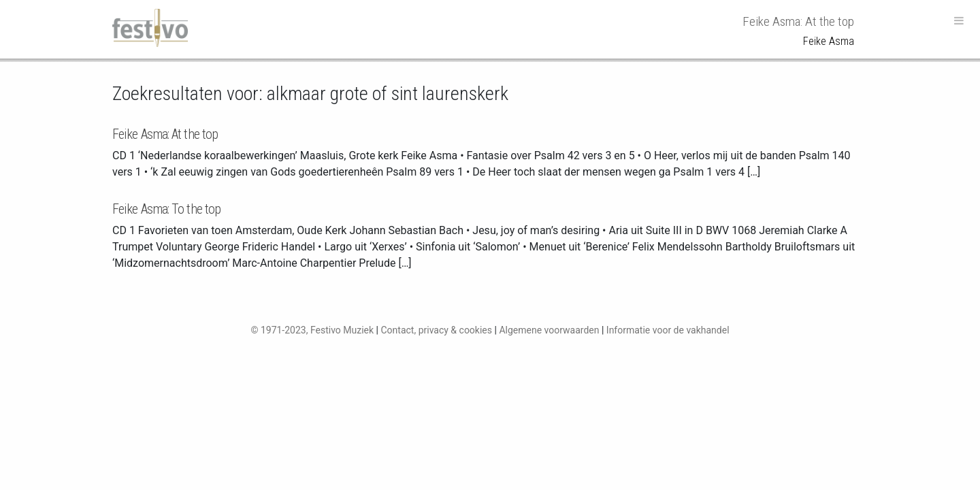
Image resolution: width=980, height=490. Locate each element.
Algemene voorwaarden (549, 330)
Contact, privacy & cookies (436, 330)
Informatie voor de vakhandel (668, 330)
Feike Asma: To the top (166, 209)
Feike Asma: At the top (165, 134)
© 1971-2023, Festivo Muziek (312, 330)
